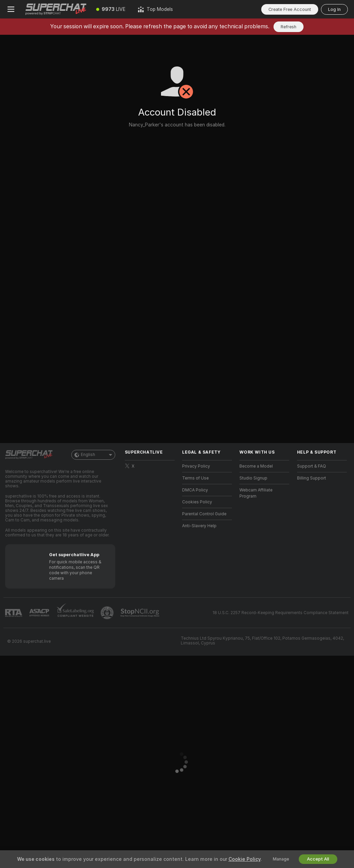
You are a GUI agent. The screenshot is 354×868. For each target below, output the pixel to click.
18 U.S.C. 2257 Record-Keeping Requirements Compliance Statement (281, 613)
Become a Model (256, 466)
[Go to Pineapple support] (108, 613)
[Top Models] (155, 9)
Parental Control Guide (204, 514)
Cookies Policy (197, 502)
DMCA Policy (195, 490)
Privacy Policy (196, 466)
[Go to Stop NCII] (141, 613)
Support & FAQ (312, 466)
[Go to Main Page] (56, 9)
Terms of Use (195, 478)
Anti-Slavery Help (199, 526)
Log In (334, 9)
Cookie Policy (245, 859)
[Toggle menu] (11, 9)
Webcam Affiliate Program (256, 493)
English (93, 455)
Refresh (289, 27)
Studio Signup (253, 478)
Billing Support (312, 478)
